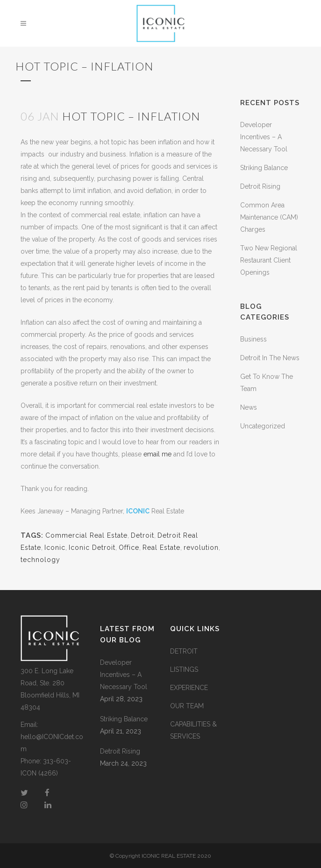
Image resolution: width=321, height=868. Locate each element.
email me (157, 454)
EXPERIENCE (189, 688)
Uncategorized (263, 426)
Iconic (55, 548)
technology (40, 560)
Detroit (143, 535)
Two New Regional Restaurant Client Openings (269, 260)
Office (129, 548)
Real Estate (161, 548)
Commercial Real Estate (86, 535)
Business (253, 339)
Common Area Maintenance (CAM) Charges (269, 217)
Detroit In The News (270, 358)
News (249, 407)
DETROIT (184, 651)
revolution (201, 548)
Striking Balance (264, 168)
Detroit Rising (260, 186)
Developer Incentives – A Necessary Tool (264, 137)
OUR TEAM (187, 706)
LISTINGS (184, 669)
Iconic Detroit (92, 548)
